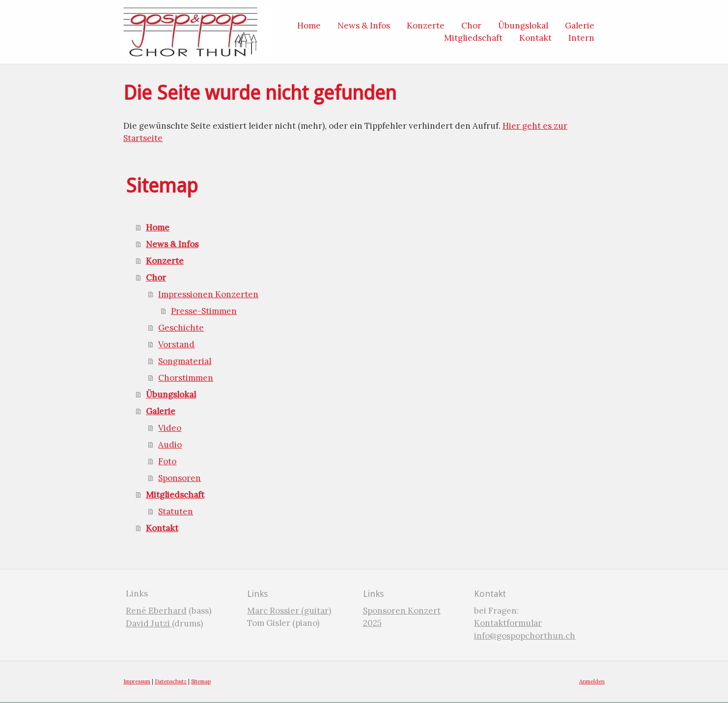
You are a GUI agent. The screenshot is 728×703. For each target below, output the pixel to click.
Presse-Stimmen (204, 311)
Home (158, 227)
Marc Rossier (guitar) (289, 611)
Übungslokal (171, 394)
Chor (156, 278)
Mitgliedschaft (175, 495)
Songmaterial (185, 361)
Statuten (176, 511)
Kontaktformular (508, 623)
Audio (170, 445)
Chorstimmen (186, 378)
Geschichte (181, 328)
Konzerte (165, 261)
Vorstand (176, 344)
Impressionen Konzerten (208, 294)
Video (170, 428)
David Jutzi (149, 623)
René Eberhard (156, 611)
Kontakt (162, 528)
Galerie (161, 411)
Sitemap (201, 681)
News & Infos (172, 244)
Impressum (137, 681)
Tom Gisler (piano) (283, 623)
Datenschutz (171, 681)
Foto (167, 461)
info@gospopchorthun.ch (525, 636)
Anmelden (592, 681)
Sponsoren (180, 478)
